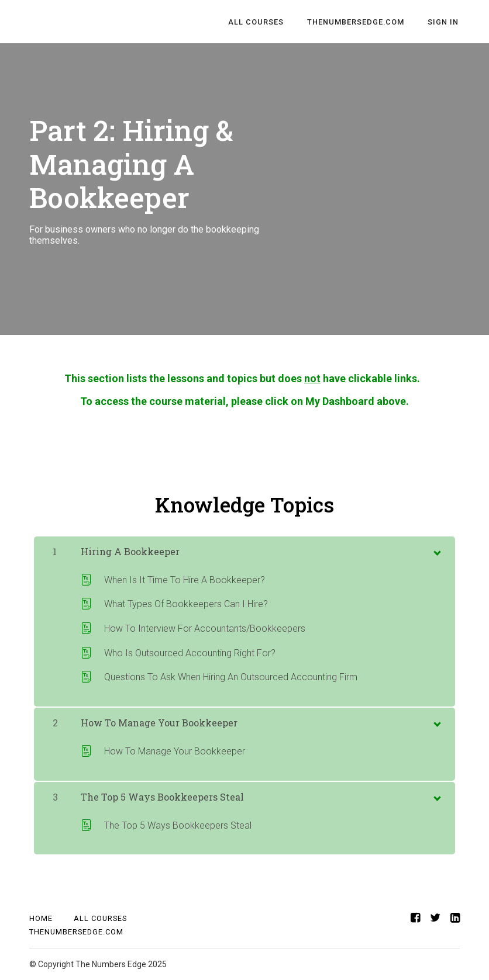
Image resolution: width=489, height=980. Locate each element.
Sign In (444, 22)
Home (41, 918)
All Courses (262, 22)
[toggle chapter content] (436, 550)
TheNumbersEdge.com (359, 22)
